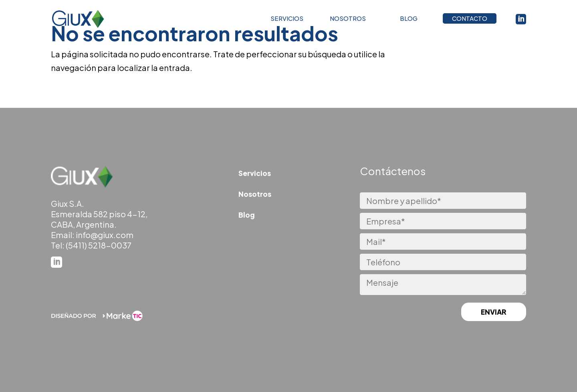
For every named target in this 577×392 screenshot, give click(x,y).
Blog (247, 215)
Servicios (255, 173)
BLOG (409, 20)
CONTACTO (470, 20)
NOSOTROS (348, 20)
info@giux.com (105, 235)
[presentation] (399, 313)
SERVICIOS (287, 20)
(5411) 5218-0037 (99, 245)
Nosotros (255, 194)
